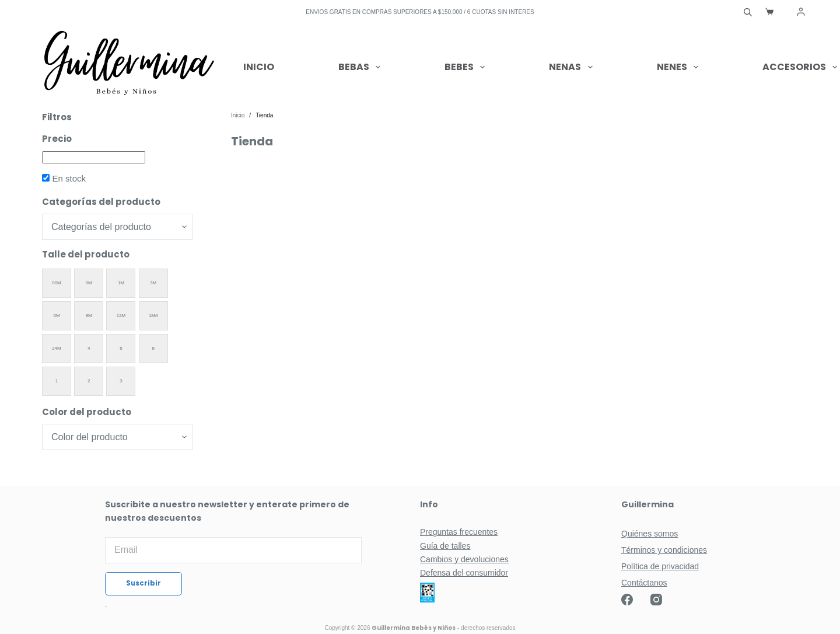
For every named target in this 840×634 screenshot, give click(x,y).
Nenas (573, 67)
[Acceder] (801, 12)
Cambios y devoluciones (464, 559)
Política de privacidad (660, 566)
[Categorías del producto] (118, 227)
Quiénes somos (650, 534)
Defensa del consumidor (464, 573)
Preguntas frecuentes (459, 532)
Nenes (680, 67)
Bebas (362, 67)
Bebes (467, 67)
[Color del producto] (118, 437)
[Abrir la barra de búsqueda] (748, 12)
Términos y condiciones (664, 550)
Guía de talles (445, 546)
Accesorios (800, 67)
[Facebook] (627, 600)
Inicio (259, 67)
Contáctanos (644, 583)
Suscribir (144, 584)
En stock (69, 178)
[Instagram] (656, 600)
